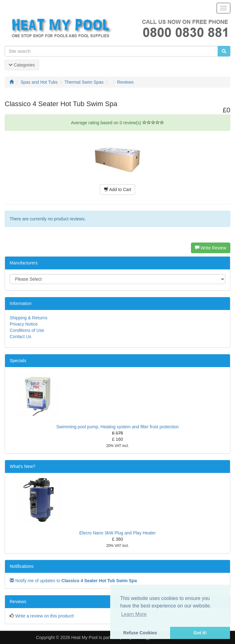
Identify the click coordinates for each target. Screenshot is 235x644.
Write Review (211, 248)
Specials (18, 361)
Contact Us (20, 337)
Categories (22, 65)
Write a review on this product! (45, 616)
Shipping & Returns (29, 318)
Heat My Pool (84, 637)
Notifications (22, 566)
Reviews (18, 602)
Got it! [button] (200, 633)
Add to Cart (118, 189)
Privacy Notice (24, 324)
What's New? (22, 466)
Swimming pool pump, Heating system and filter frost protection (117, 427)
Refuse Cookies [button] (140, 633)
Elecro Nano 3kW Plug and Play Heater (117, 533)
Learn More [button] (134, 614)
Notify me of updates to (73, 581)
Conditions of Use (27, 330)
